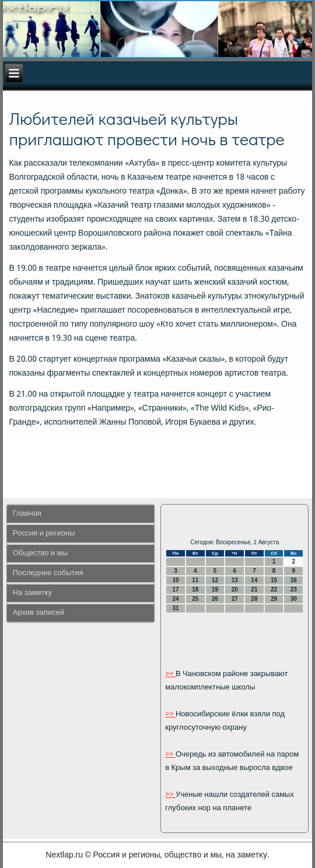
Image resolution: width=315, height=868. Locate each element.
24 (176, 599)
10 (176, 580)
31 (176, 608)
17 (176, 589)
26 (215, 599)
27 (235, 599)
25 (195, 599)
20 (235, 589)
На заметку (32, 593)
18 (195, 589)
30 (294, 599)
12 (215, 580)
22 (274, 589)
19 (215, 589)
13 (235, 580)
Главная (27, 514)
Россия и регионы (44, 533)
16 (294, 580)
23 (294, 589)
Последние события (48, 573)
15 (274, 580)
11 (195, 580)
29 (274, 599)
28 (254, 599)
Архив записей (38, 613)
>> (170, 674)
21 (254, 589)
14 (254, 580)
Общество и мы (40, 553)
